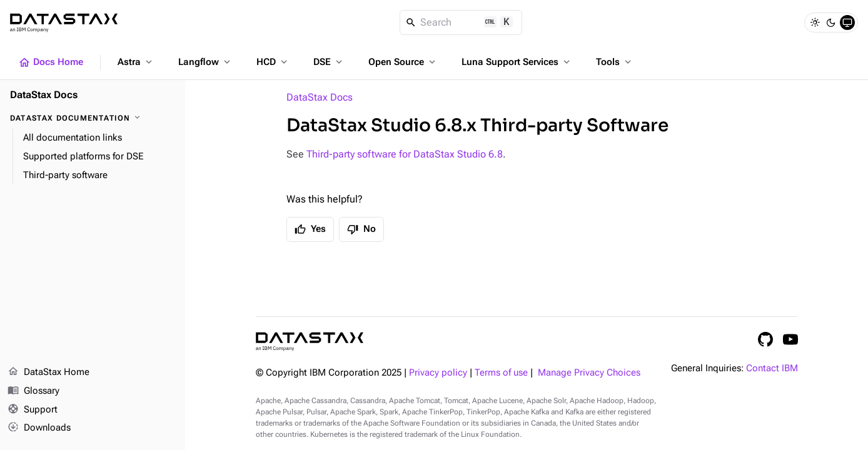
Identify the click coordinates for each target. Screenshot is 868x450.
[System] (847, 22)
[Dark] (831, 22)
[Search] (461, 22)
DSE (329, 62)
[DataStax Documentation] (93, 118)
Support (33, 410)
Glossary (33, 391)
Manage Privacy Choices (589, 373)
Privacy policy (438, 373)
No (361, 229)
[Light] (815, 22)
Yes (310, 229)
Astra (136, 62)
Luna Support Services (517, 62)
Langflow (205, 62)
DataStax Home (48, 372)
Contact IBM (772, 368)
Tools (615, 62)
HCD (273, 62)
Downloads (39, 428)
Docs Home (51, 62)
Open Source (403, 62)
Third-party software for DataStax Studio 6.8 (405, 154)
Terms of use (501, 373)
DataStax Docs (320, 97)
